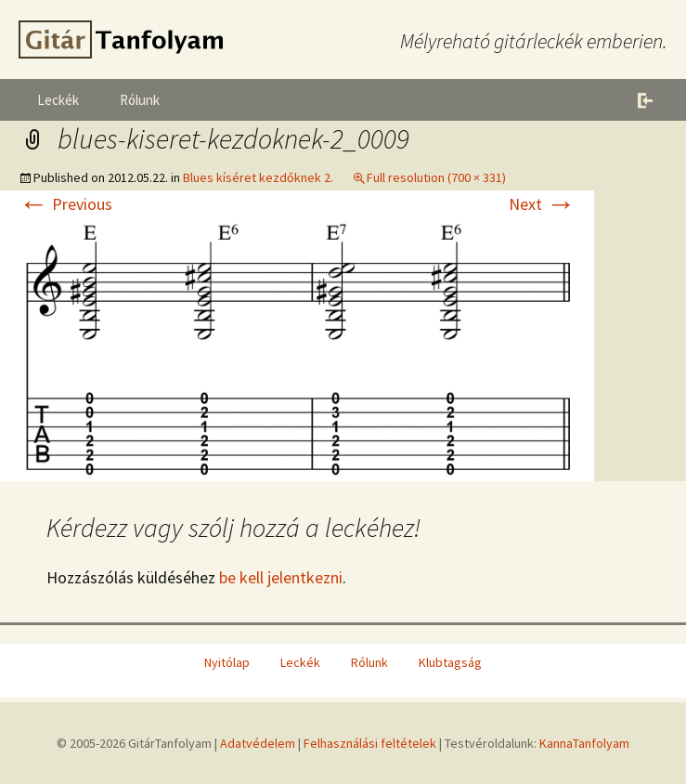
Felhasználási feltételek (370, 743)
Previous (65, 204)
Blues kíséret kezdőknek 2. (258, 177)
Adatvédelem (258, 743)
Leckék (58, 100)
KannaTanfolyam (584, 743)
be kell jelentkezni (281, 577)
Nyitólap (227, 662)
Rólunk (140, 100)
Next (542, 204)
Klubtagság (450, 662)
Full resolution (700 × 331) (436, 177)
